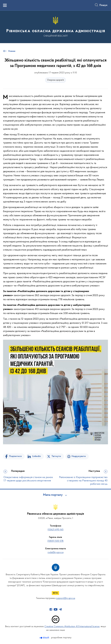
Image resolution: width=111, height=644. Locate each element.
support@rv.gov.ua (66, 598)
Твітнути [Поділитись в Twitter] (56, 456)
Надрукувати (79, 456)
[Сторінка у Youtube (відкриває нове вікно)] (56, 609)
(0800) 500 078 (55, 541)
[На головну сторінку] (55, 27)
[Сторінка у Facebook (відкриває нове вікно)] (51, 609)
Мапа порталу (53, 495)
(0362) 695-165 (56, 530)
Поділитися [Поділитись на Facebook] (15, 456)
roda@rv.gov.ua (56, 552)
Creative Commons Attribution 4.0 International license (72, 627)
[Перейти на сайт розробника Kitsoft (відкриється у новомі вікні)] (45, 638)
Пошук (103, 5)
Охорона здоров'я (55, 80)
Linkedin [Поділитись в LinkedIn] (37, 456)
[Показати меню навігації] (5, 5)
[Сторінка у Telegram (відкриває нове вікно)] (60, 609)
